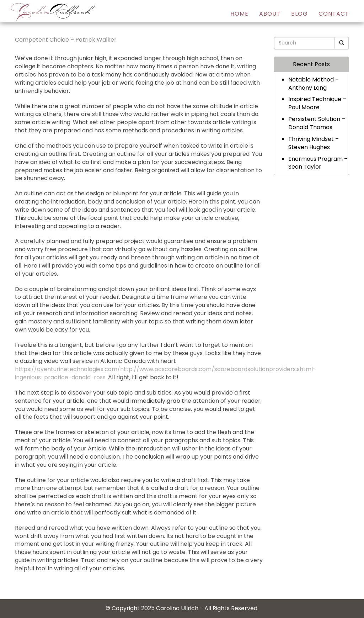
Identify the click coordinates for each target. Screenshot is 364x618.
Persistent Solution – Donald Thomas (317, 123)
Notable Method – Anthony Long (314, 84)
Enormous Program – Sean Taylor (318, 163)
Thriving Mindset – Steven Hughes (314, 143)
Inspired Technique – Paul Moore (317, 103)
